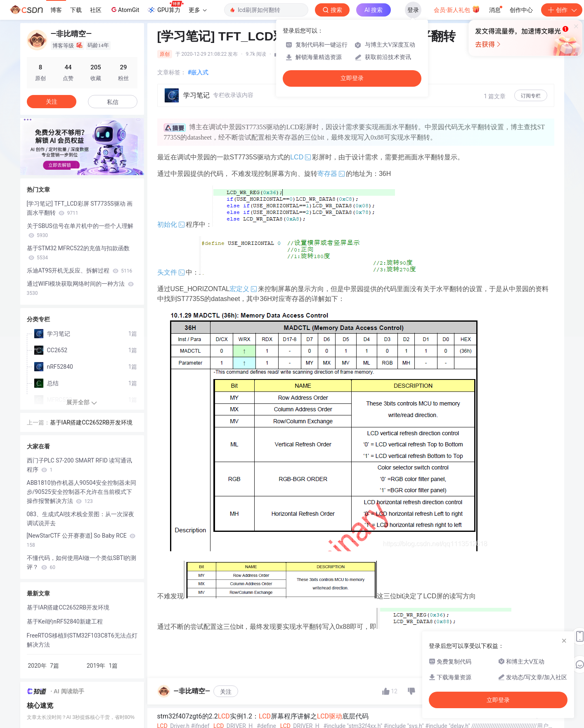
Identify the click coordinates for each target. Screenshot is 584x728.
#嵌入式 (198, 72)
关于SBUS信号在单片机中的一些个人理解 (80, 230)
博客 (56, 10)
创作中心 (521, 10)
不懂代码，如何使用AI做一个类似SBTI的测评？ (82, 562)
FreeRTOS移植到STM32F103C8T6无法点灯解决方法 (82, 640)
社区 (96, 10)
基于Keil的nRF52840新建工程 (65, 621)
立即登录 (352, 78)
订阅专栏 (531, 96)
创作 (562, 10)
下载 (76, 10)
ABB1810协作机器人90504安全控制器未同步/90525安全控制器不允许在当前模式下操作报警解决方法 (82, 492)
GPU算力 (165, 7)
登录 (413, 10)
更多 (198, 10)
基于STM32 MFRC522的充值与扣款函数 (78, 253)
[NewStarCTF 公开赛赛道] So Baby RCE (81, 540)
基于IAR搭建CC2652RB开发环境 (91, 422)
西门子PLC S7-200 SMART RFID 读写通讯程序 (80, 465)
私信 (113, 102)
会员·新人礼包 (457, 9)
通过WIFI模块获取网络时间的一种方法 (80, 288)
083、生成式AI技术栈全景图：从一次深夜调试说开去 (81, 519)
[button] (76, 169)
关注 (226, 692)
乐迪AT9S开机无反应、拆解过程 (80, 270)
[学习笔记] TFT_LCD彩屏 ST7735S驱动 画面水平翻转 (80, 208)
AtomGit (124, 9)
